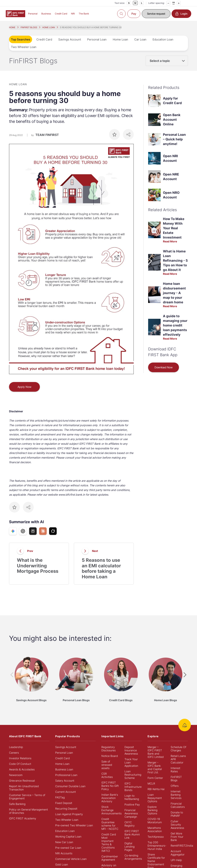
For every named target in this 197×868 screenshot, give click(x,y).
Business (46, 14)
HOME (12, 27)
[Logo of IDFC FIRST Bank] (15, 13)
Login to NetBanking (132, 797)
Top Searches (21, 39)
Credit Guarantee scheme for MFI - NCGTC (110, 824)
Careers (14, 753)
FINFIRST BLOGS (29, 27)
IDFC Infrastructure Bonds (133, 787)
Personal (33, 14)
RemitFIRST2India (182, 846)
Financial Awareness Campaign (131, 813)
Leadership (16, 747)
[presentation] (12, 675)
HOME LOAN (49, 27)
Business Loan (64, 769)
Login (181, 14)
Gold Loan (62, 864)
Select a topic (160, 61)
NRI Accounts (64, 853)
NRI (73, 14)
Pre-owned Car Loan (68, 848)
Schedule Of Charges (178, 749)
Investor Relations (20, 758)
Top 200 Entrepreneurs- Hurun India (157, 846)
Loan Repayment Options (155, 798)
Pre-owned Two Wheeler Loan (74, 825)
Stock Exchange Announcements (111, 810)
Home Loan (120, 39)
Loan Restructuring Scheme (133, 775)
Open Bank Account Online (172, 120)
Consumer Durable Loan (70, 786)
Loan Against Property (69, 814)
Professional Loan (66, 775)
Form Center (155, 778)
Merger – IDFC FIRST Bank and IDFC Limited (156, 752)
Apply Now (24, 387)
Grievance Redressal (22, 781)
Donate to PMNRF (177, 814)
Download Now (163, 367)
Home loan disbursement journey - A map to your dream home (174, 293)
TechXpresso (156, 837)
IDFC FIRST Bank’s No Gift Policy (110, 786)
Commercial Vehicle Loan (71, 859)
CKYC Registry (130, 824)
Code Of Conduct (20, 764)
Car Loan (140, 39)
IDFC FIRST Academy (23, 818)
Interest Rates (175, 770)
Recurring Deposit (66, 809)
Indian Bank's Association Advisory (110, 798)
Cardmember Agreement (110, 858)
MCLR (151, 783)
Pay (134, 14)
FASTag (60, 797)
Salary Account (65, 781)
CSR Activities (107, 775)
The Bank (84, 14)
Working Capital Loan (68, 836)
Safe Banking (17, 804)
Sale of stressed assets (107, 765)
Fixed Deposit (64, 803)
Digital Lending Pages (129, 846)
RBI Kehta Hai (156, 789)
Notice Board (110, 756)
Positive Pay (132, 804)
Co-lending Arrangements (133, 857)
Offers (175, 786)
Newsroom (16, 775)
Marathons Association (155, 829)
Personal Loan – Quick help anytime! (174, 139)
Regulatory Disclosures (109, 749)
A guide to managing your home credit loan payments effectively (175, 325)
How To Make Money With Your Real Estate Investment (174, 228)
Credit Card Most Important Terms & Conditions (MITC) (109, 843)
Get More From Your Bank (177, 837)
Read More (170, 241)
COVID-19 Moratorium (155, 821)
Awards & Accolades (22, 769)
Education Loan (163, 39)
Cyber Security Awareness (177, 825)
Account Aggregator (178, 853)
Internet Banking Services (176, 795)
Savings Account (70, 39)
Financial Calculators (178, 805)
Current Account (66, 792)
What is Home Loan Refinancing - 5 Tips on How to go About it (175, 261)
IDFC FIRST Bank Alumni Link (132, 834)
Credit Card (61, 14)
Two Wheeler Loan (24, 47)
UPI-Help (176, 860)
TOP (185, 725)
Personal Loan (97, 39)
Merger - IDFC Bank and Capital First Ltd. (155, 767)
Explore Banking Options (152, 810)
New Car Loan (64, 842)
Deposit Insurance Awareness (131, 750)
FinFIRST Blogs (176, 779)
